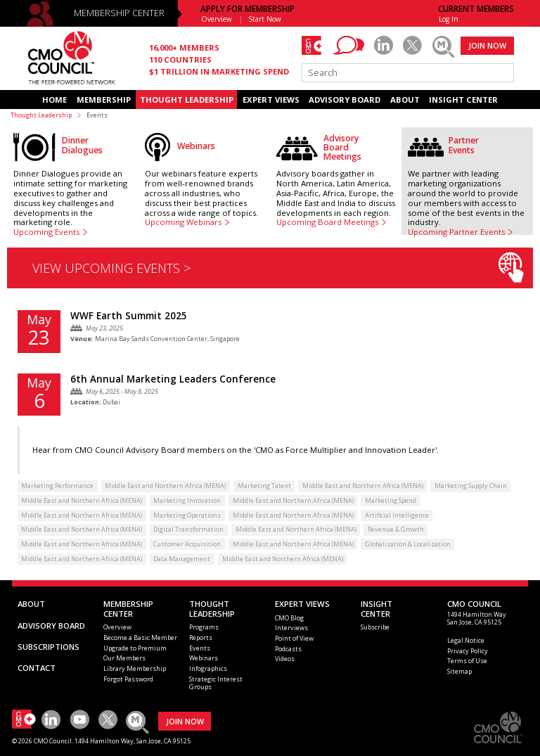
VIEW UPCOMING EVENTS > (278, 268)
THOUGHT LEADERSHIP (187, 100)
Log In (449, 19)
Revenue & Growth (396, 529)
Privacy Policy (468, 651)
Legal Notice (466, 640)
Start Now (265, 19)
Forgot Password (128, 679)
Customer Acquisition (187, 544)
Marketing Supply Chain (471, 486)
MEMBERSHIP (104, 100)
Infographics (208, 668)
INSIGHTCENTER (377, 609)
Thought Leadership (41, 115)
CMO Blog (289, 618)
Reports (201, 638)
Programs (204, 627)
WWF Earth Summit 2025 (129, 316)
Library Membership (135, 668)
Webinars (204, 658)
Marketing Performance (57, 486)
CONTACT (37, 668)
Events (200, 648)
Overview (217, 19)
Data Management (182, 559)
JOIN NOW (487, 45)
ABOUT (405, 100)
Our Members (124, 658)
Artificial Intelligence (397, 515)
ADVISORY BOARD (345, 100)
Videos (285, 659)
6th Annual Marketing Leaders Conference (173, 379)
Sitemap (459, 671)
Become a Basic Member (140, 638)
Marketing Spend (391, 500)
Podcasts (288, 649)
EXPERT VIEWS (271, 100)
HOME (54, 100)
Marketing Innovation (187, 500)
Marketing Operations (187, 515)
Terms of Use (467, 661)
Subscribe (375, 627)
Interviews (291, 628)
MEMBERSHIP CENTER (119, 13)
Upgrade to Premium (135, 648)
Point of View (294, 638)
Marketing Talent (264, 486)
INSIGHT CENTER (463, 100)
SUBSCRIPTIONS (49, 647)
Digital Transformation (188, 529)
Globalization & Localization (408, 544)
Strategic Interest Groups (216, 683)
